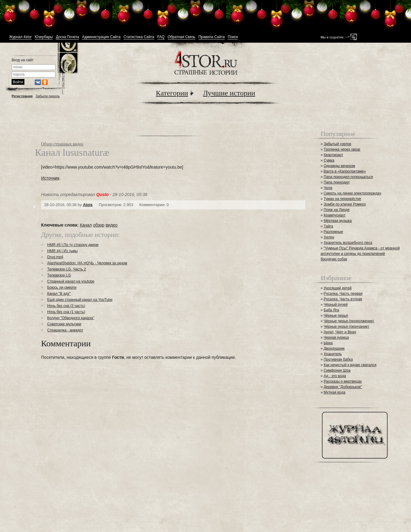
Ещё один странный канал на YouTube (80, 300)
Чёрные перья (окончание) (346, 327)
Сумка (329, 160)
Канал (86, 225)
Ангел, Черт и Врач (340, 332)
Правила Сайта (212, 37)
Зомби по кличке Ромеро (345, 204)
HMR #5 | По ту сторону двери (73, 245)
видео (111, 225)
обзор (99, 225)
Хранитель (333, 354)
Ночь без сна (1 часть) (66, 312)
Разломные (333, 232)
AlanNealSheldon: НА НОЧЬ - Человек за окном (87, 263)
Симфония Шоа (337, 370)
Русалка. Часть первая (343, 294)
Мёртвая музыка (338, 221)
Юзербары (44, 37)
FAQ (161, 37)
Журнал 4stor (20, 37)
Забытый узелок (337, 144)
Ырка (328, 343)
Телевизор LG (59, 275)
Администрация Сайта (101, 37)
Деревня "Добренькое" (343, 387)
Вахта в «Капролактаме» (345, 171)
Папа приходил (336, 182)
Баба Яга (331, 310)
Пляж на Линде (336, 210)
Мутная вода (334, 392)
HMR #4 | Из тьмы (63, 251)
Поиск (233, 37)
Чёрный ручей (336, 305)
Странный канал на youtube (71, 281)
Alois (88, 205)
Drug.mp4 (55, 257)
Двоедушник (334, 348)
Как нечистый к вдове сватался (350, 365)
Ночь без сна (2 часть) (66, 306)
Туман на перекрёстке (342, 199)
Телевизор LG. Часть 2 (67, 269)
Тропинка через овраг (342, 149)
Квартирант (333, 155)
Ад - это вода (335, 376)
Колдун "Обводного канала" (71, 318)
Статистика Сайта (139, 37)
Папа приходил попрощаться (348, 177)
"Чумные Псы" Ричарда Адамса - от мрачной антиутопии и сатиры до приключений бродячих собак (360, 254)
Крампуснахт (334, 215)
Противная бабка (338, 359)
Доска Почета (67, 37)
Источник (50, 178)
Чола (328, 188)
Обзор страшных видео (62, 144)
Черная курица (336, 337)
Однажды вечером (339, 166)
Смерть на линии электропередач (352, 193)
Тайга (328, 226)
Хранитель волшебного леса (348, 243)
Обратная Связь (182, 37)
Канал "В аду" (59, 294)
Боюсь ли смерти (62, 287)
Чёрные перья (336, 316)
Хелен (329, 237)
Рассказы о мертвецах (343, 381)
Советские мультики (64, 324)
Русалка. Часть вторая (343, 299)
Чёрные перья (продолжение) (349, 321)
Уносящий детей (338, 288)
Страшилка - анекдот (65, 330)
